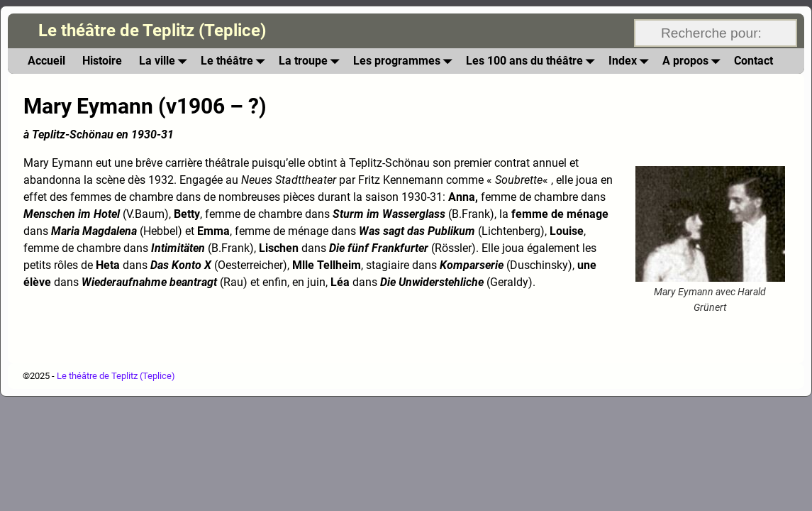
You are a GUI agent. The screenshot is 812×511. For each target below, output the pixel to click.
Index (631, 61)
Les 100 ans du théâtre (533, 61)
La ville (166, 61)
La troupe (312, 61)
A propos (694, 61)
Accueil (46, 61)
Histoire (102, 61)
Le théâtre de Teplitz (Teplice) (152, 31)
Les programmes (405, 61)
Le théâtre (235, 61)
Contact (753, 61)
